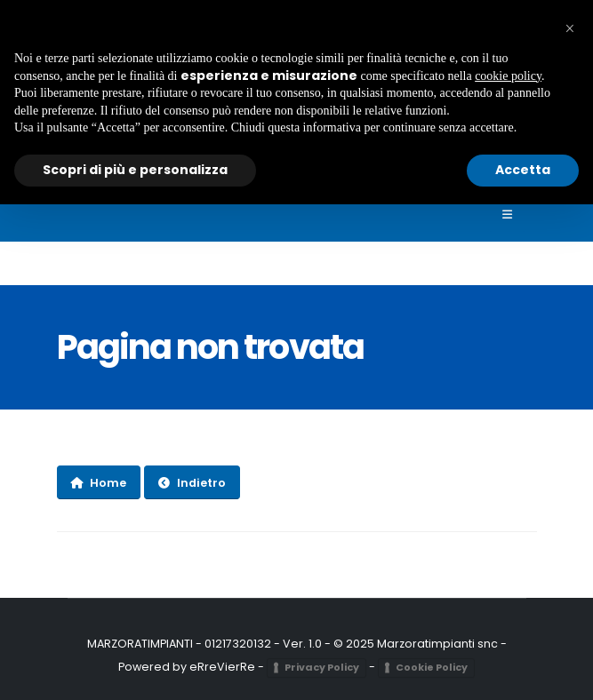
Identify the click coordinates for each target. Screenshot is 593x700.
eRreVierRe (222, 667)
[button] (570, 28)
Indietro (192, 483)
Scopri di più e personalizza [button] (135, 170)
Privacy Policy (322, 667)
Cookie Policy (432, 667)
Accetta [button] (523, 170)
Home (98, 483)
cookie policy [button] (508, 76)
